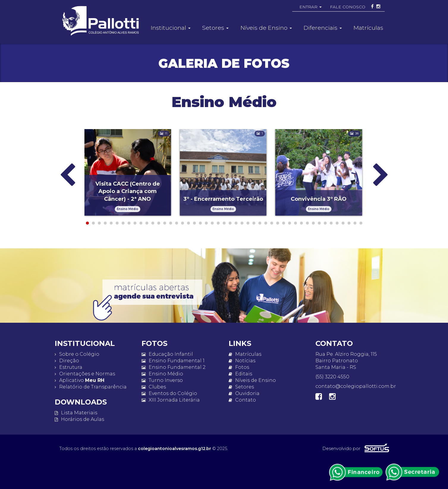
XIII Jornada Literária (171, 400)
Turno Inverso (162, 380)
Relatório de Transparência (91, 387)
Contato (242, 400)
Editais (240, 374)
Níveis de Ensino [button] (266, 28)
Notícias (242, 361)
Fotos (239, 367)
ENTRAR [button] (311, 7)
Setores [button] (215, 28)
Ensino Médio (162, 374)
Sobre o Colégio (77, 354)
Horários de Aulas (79, 419)
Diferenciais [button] (323, 28)
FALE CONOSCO (348, 7)
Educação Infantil (167, 354)
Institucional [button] (171, 28)
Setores (241, 387)
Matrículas (368, 28)
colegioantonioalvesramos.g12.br (175, 449)
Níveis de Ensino (252, 380)
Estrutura (69, 367)
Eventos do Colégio (169, 393)
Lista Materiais (76, 413)
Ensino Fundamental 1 (173, 361)
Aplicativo (80, 380)
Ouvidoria (244, 393)
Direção (67, 361)
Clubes (154, 387)
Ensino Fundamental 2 (173, 367)
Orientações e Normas (85, 374)
